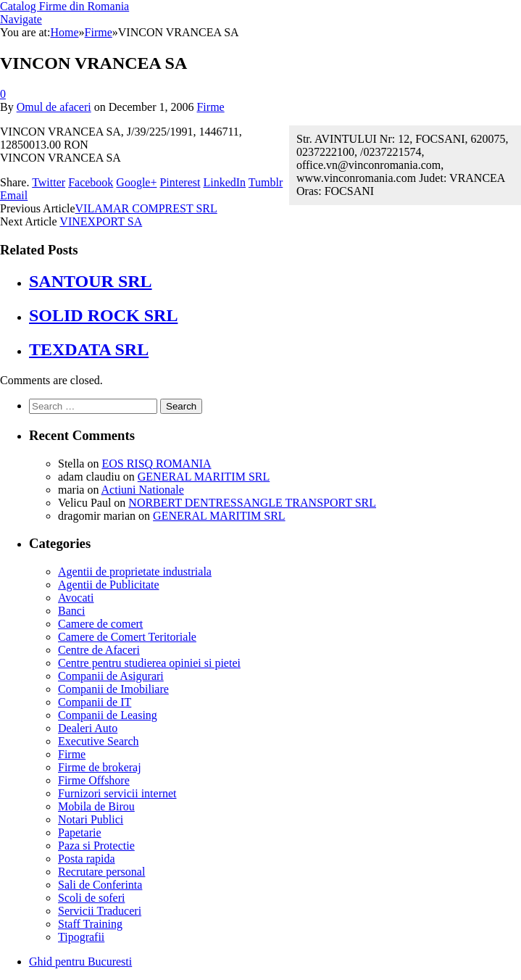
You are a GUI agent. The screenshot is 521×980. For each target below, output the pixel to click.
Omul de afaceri (54, 107)
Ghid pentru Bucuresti (80, 962)
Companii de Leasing (108, 715)
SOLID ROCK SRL (103, 315)
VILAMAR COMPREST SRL (146, 208)
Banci (71, 611)
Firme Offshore (94, 780)
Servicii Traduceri (100, 911)
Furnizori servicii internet (117, 793)
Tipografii (81, 937)
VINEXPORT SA (101, 221)
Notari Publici (91, 819)
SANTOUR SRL (91, 281)
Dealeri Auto (88, 728)
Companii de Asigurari (111, 676)
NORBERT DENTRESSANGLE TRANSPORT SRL (252, 503)
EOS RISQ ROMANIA (156, 464)
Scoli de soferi (91, 898)
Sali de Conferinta (100, 885)
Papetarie (80, 832)
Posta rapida (87, 859)
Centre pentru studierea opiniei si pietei (149, 663)
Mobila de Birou (96, 806)
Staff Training (90, 924)
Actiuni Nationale (143, 490)
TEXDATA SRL (89, 349)
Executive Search (99, 741)
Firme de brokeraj (100, 767)
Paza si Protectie (96, 846)
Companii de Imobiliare (113, 689)
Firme (210, 107)
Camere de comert (100, 624)
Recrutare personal (101, 872)
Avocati (76, 598)
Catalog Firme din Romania (64, 6)
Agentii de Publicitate (109, 585)
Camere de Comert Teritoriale (127, 637)
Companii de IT (95, 702)
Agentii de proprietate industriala (135, 572)
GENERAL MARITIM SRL (204, 477)
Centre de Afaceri (99, 650)
